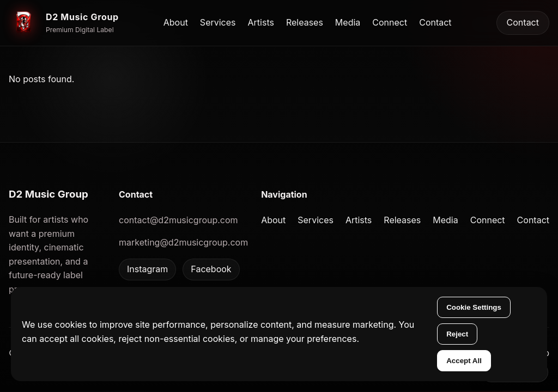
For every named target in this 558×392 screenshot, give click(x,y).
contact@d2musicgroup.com (178, 220)
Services (218, 22)
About (176, 22)
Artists (261, 22)
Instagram (147, 269)
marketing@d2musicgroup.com (183, 242)
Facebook (211, 269)
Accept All (464, 361)
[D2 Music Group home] (64, 23)
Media (348, 22)
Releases (305, 22)
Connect (390, 22)
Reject (457, 334)
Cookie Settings (474, 307)
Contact (435, 22)
